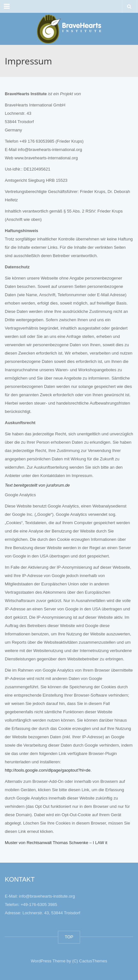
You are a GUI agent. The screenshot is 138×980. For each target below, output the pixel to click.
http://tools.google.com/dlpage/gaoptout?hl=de (48, 770)
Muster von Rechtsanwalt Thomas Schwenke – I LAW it (56, 843)
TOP (69, 937)
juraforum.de (58, 485)
